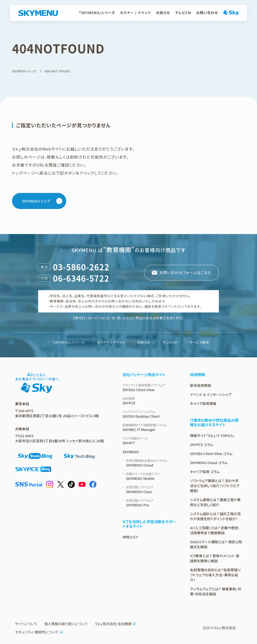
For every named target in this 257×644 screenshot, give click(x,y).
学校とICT (130, 537)
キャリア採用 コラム (205, 472)
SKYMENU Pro (152, 503)
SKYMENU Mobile (152, 476)
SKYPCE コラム (202, 445)
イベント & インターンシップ (211, 394)
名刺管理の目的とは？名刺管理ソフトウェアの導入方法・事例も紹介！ (215, 575)
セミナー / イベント (136, 13)
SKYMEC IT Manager (150, 427)
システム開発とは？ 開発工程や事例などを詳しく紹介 (215, 502)
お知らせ (163, 13)
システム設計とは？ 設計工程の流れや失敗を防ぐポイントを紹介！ (215, 516)
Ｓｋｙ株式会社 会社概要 (115, 624)
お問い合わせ (207, 13)
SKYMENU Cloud (152, 463)
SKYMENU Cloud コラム (209, 463)
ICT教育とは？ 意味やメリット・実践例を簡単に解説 (215, 558)
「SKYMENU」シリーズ (97, 13)
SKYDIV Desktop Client (150, 414)
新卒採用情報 (201, 385)
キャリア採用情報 (203, 403)
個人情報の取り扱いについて (66, 624)
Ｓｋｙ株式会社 (225, 628)
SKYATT (150, 441)
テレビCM (183, 13)
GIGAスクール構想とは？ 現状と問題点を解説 (216, 544)
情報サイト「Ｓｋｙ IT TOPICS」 (212, 436)
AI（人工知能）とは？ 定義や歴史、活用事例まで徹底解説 (215, 530)
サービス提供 (199, 342)
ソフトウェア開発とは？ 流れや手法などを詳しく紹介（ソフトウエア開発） (215, 486)
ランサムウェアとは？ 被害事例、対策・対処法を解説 (216, 591)
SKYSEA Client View (150, 388)
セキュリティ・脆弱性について (39, 632)
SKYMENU (131, 452)
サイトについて (26, 624)
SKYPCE (150, 401)
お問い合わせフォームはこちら (185, 273)
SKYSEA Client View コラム (211, 454)
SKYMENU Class (152, 490)
